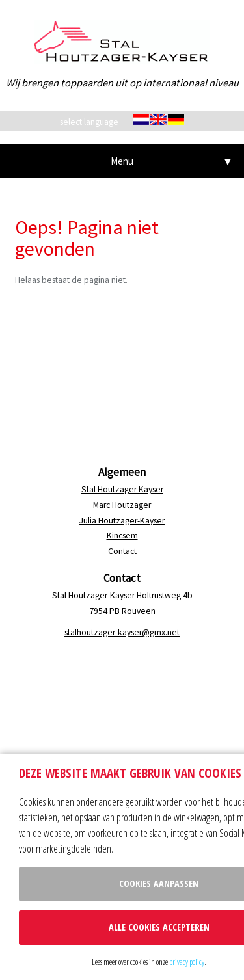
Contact (122, 551)
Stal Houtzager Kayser (122, 489)
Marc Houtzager (122, 505)
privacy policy (187, 962)
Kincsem (122, 536)
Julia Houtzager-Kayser (122, 521)
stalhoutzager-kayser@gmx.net (122, 632)
